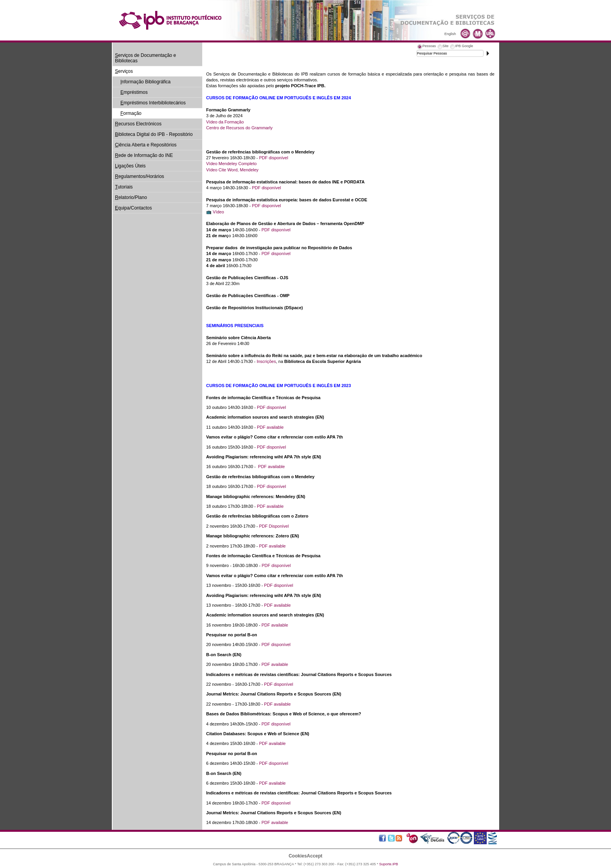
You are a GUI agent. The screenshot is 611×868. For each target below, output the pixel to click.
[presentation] (426, 47)
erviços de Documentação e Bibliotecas (146, 58)
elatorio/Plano (131, 197)
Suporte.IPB (389, 864)
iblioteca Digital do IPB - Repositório (154, 134)
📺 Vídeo (215, 212)
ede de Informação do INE (144, 155)
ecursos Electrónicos (138, 124)
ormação (131, 113)
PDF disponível (274, 158)
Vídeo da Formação (225, 122)
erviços (124, 71)
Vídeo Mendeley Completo (231, 164)
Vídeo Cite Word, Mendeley (232, 170)
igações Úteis (130, 166)
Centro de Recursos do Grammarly (239, 128)
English (450, 34)
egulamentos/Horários (140, 176)
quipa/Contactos (133, 208)
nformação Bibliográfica (146, 82)
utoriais (124, 187)
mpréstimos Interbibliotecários (153, 103)
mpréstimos (134, 92)
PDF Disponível (274, 526)
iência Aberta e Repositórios (146, 145)
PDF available (270, 427)
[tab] (426, 47)
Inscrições (267, 361)
